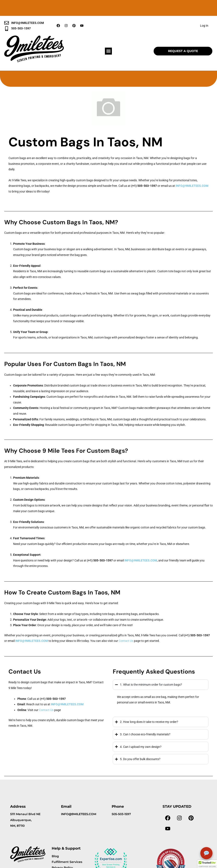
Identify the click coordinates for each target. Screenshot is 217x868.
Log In (204, 26)
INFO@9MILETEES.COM (192, 186)
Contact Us (126, 641)
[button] (108, 51)
